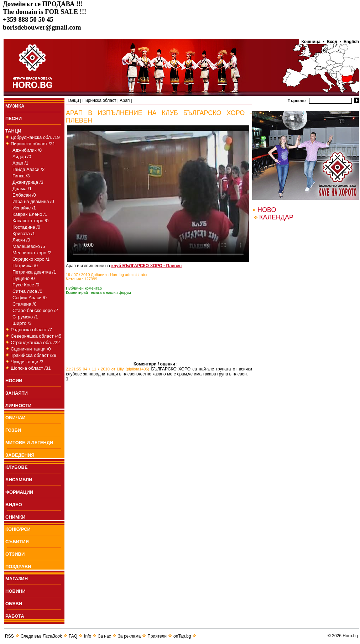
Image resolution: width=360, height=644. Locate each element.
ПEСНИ (14, 118)
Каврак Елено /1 (30, 214)
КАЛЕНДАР (276, 217)
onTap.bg (182, 636)
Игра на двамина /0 (33, 201)
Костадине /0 (26, 227)
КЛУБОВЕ (17, 467)
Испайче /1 (24, 208)
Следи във (41, 636)
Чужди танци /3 (27, 362)
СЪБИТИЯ (17, 542)
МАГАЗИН (17, 579)
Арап (125, 100)
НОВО (267, 210)
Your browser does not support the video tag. (158, 194)
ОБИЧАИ (15, 418)
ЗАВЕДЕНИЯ (20, 455)
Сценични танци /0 (31, 349)
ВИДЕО (14, 505)
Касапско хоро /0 (30, 221)
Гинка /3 (21, 176)
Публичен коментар (84, 288)
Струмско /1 (25, 317)
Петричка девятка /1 (34, 272)
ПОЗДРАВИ (18, 567)
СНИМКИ (15, 517)
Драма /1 (22, 189)
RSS (9, 636)
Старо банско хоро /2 (35, 310)
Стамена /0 (24, 304)
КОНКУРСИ (18, 529)
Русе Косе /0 (26, 285)
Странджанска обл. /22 (35, 342)
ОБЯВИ (14, 604)
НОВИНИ (15, 591)
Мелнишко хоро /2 (32, 253)
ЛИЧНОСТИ (18, 406)
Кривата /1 (24, 233)
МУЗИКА (15, 106)
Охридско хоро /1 (31, 259)
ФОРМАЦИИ (19, 492)
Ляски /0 (21, 240)
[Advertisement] (100, 339)
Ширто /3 (22, 323)
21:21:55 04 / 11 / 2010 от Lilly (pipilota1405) (108, 369)
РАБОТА (15, 616)
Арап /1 (20, 163)
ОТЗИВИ (15, 554)
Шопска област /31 (31, 368)
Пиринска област (99, 100)
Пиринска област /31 (33, 144)
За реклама (129, 636)
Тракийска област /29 (33, 355)
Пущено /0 (24, 278)
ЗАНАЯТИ (17, 393)
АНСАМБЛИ (19, 480)
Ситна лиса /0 (27, 291)
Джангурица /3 (28, 182)
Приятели (157, 636)
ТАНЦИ (13, 131)
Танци (73, 100)
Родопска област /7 (31, 330)
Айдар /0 (22, 157)
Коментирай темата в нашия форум (98, 292)
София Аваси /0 (30, 298)
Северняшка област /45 (36, 336)
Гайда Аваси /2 (28, 169)
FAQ (73, 636)
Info (88, 636)
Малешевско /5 (29, 246)
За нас (105, 636)
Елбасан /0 (24, 195)
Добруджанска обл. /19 (35, 137)
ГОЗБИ (13, 430)
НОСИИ (14, 381)
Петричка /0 (25, 266)
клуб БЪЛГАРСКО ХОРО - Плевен (146, 266)
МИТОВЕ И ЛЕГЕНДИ (29, 443)
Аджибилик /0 (27, 150)
